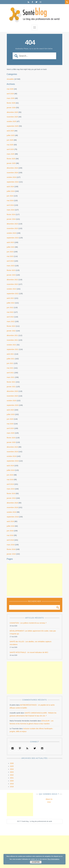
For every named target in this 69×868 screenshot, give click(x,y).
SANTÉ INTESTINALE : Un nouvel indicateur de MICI (29, 652)
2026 (12, 763)
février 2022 (11, 326)
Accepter (36, 862)
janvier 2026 (11, 108)
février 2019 (11, 493)
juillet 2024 (11, 191)
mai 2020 (10, 424)
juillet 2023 (11, 247)
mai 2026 (10, 89)
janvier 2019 (11, 498)
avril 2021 (10, 373)
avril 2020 (10, 428)
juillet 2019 (11, 470)
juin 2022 (10, 308)
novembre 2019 (12, 452)
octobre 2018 (12, 512)
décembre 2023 (12, 224)
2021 (12, 778)
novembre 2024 (12, 173)
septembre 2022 (13, 294)
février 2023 (11, 270)
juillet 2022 (11, 303)
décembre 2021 (12, 335)
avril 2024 (10, 205)
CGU (49, 802)
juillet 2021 (11, 359)
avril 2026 (10, 94)
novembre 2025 (12, 117)
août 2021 (10, 354)
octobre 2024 (12, 177)
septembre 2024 (13, 182)
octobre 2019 (12, 456)
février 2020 (11, 438)
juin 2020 (10, 419)
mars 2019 (11, 489)
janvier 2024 (11, 219)
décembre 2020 (12, 391)
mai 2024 (10, 201)
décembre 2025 (12, 112)
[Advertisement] (35, 580)
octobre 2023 (12, 233)
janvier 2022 (11, 331)
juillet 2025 (11, 135)
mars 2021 (11, 377)
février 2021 (11, 382)
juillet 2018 (11, 526)
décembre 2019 (12, 447)
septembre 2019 (13, 461)
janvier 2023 (11, 275)
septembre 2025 (13, 126)
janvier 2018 (11, 554)
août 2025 (10, 131)
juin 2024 (10, 196)
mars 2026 (11, 98)
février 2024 (11, 214)
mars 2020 (11, 433)
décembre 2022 (12, 280)
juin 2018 (10, 531)
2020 (12, 781)
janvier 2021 (11, 387)
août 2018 (10, 521)
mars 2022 (11, 321)
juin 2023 (10, 252)
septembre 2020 (13, 405)
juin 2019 (10, 475)
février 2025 (11, 159)
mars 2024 (11, 210)
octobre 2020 (12, 401)
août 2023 (10, 242)
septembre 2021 (13, 349)
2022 (12, 775)
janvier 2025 (11, 163)
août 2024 (10, 187)
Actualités (10, 79)
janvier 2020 (11, 442)
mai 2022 (10, 312)
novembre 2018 (12, 507)
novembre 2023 (12, 228)
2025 (12, 766)
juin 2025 (10, 140)
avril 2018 (10, 540)
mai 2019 (10, 480)
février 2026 (11, 103)
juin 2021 (10, 363)
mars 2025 (11, 154)
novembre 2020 (12, 396)
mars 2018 (11, 545)
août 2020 (10, 410)
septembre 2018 (13, 517)
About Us (49, 799)
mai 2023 (10, 256)
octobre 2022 (12, 289)
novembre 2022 (12, 284)
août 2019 (10, 466)
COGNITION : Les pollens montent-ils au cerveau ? (28, 623)
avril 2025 (10, 149)
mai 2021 (10, 368)
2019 (12, 784)
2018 (12, 787)
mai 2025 (10, 145)
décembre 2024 (12, 168)
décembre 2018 (12, 503)
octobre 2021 (12, 345)
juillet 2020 (11, 414)
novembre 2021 (12, 340)
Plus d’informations (53, 859)
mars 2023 (11, 266)
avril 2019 (10, 484)
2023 (12, 772)
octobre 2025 (12, 121)
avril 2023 (10, 261)
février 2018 (11, 549)
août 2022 (10, 298)
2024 (12, 769)
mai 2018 (10, 535)
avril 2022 (10, 317)
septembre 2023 (13, 238)
